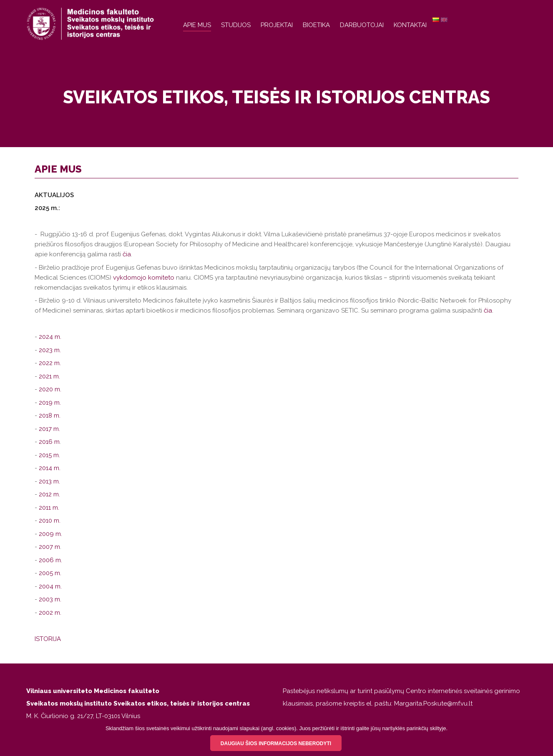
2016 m (49, 442)
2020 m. (50, 389)
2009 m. (50, 534)
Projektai (277, 25)
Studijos (236, 25)
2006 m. (51, 560)
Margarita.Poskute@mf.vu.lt (433, 703)
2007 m (49, 547)
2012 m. (49, 494)
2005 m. (50, 573)
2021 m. (49, 376)
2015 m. (49, 455)
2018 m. (50, 416)
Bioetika (316, 25)
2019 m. (50, 403)
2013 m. (49, 481)
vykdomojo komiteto (144, 278)
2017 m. (49, 429)
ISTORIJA (48, 639)
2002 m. (50, 613)
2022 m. (51, 363)
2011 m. (49, 508)
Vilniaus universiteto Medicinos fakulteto (93, 691)
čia (127, 254)
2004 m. (50, 586)
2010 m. (50, 521)
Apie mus (197, 25)
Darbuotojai (362, 25)
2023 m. (50, 350)
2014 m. (50, 468)
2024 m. (50, 337)
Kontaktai (410, 25)
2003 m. (50, 599)
